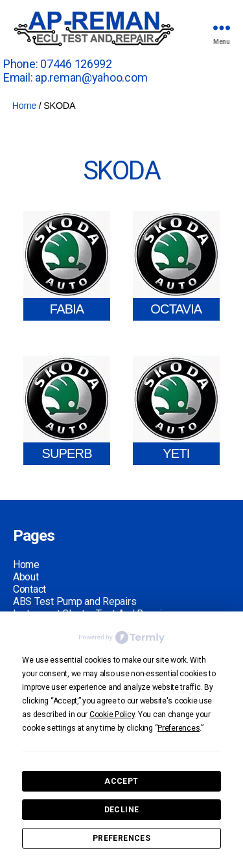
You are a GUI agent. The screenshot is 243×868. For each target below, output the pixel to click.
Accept (121, 781)
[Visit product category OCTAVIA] (176, 266)
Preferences (121, 838)
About (26, 577)
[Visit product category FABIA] (67, 266)
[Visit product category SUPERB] (67, 410)
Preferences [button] (179, 728)
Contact (29, 589)
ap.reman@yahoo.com (91, 77)
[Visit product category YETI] (176, 410)
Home (24, 106)
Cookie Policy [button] (112, 714)
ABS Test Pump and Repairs (75, 601)
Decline (122, 810)
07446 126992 (76, 64)
